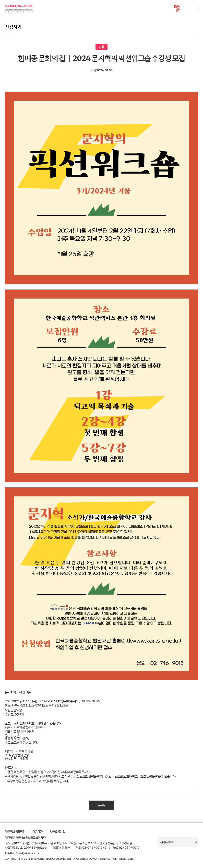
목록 (101, 805)
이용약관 (37, 831)
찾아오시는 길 (58, 831)
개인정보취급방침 (15, 831)
